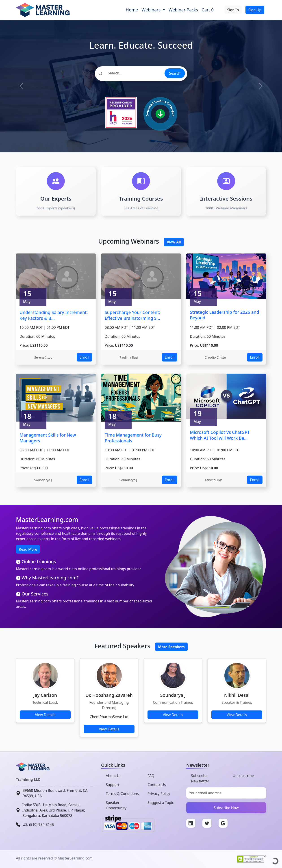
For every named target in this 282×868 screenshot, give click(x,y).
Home (132, 10)
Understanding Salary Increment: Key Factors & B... (54, 315)
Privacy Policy (159, 794)
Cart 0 (208, 10)
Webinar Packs (183, 10)
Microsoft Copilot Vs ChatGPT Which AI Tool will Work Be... (220, 435)
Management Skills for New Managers (48, 438)
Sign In (233, 10)
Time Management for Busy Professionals (133, 438)
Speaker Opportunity (116, 805)
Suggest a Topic (161, 803)
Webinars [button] (152, 10)
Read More (28, 549)
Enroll (84, 357)
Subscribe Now (226, 808)
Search (175, 73)
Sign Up (255, 10)
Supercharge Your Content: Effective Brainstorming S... (132, 315)
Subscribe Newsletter (200, 778)
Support (113, 785)
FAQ (151, 776)
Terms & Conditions (122, 794)
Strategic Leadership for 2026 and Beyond (225, 315)
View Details (45, 715)
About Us (114, 776)
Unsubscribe (243, 776)
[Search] (129, 73)
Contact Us (157, 785)
